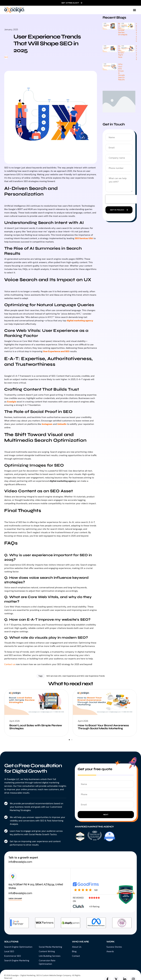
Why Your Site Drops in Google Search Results (121, 72)
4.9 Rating (94, 906)
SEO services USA (54, 676)
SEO (6, 57)
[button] (134, 10)
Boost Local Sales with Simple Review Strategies (36, 727)
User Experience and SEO (73, 676)
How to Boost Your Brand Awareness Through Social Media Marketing (103, 727)
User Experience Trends (95, 676)
